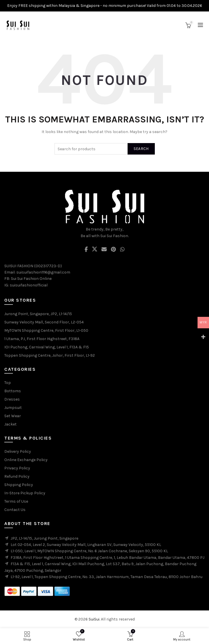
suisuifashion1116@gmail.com (43, 272)
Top (8, 383)
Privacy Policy (17, 468)
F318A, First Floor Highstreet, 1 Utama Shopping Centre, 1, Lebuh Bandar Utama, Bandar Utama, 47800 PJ (108, 558)
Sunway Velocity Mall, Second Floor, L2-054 (44, 322)
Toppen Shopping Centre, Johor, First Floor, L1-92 (50, 355)
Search (141, 149)
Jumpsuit (13, 408)
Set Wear (13, 416)
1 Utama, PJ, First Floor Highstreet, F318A (42, 339)
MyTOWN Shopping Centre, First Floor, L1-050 (46, 330)
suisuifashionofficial (29, 285)
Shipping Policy (19, 485)
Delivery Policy (18, 451)
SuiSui (94, 619)
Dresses (12, 399)
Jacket (10, 424)
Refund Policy (17, 476)
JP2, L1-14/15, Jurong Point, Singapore (44, 538)
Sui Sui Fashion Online (31, 279)
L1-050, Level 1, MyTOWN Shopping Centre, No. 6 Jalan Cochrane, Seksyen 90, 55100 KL (89, 551)
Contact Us (15, 510)
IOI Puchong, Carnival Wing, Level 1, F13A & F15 (47, 347)
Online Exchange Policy (26, 460)
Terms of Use (16, 501)
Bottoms (13, 391)
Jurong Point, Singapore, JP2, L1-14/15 (38, 314)
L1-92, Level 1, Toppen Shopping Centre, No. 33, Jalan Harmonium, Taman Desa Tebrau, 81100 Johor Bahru (107, 577)
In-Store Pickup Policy (25, 493)
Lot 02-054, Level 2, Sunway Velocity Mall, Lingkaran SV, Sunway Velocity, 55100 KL (86, 545)
